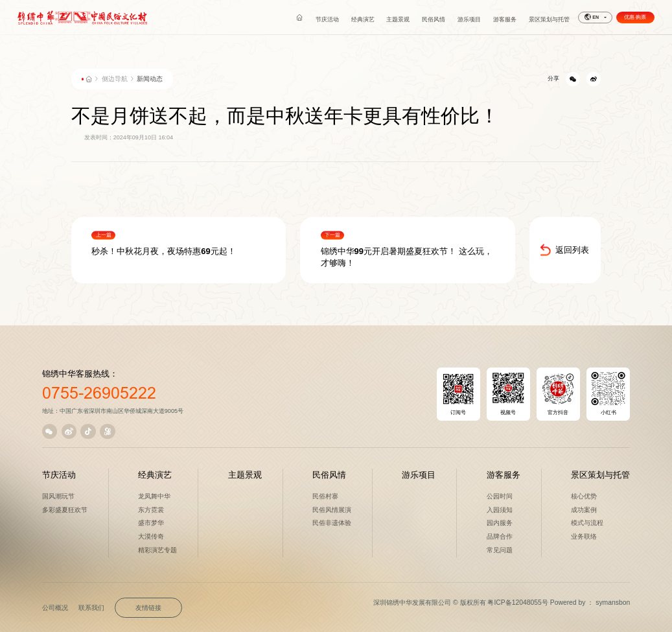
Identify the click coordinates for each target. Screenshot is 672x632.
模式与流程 (587, 523)
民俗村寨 (325, 496)
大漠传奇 (151, 536)
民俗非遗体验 (332, 523)
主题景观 (245, 475)
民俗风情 (329, 475)
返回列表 (564, 261)
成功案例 (584, 510)
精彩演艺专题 (157, 550)
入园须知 (500, 510)
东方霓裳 (151, 510)
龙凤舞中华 (154, 496)
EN (592, 18)
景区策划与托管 (600, 475)
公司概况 (55, 608)
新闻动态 (150, 79)
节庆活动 (59, 475)
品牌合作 (500, 536)
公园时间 (500, 496)
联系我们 (91, 608)
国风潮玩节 (58, 496)
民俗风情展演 (332, 510)
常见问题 (500, 550)
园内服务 (500, 523)
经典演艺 (155, 475)
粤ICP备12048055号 (517, 603)
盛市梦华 (151, 523)
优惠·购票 (635, 17)
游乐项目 (419, 475)
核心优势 (584, 496)
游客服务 (504, 475)
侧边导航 (115, 79)
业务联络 (584, 536)
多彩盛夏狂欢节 (65, 510)
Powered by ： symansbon (590, 603)
